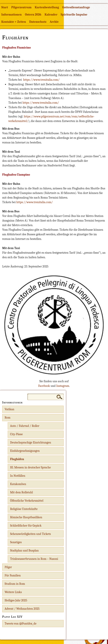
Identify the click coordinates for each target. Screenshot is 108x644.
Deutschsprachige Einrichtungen (31, 442)
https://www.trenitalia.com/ (41, 80)
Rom (7, 418)
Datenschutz (38, 22)
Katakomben (18, 484)
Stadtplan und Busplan (24, 551)
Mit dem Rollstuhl (22, 492)
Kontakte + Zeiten (14, 22)
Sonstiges (16, 542)
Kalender (51, 15)
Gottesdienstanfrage (76, 7)
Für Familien (13, 575)
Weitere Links (13, 592)
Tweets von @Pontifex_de (21, 624)
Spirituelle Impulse (74, 15)
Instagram (63, 386)
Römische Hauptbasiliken (26, 517)
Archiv (54, 22)
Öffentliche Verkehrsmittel (27, 501)
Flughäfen (17, 459)
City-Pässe (16, 434)
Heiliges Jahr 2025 (16, 600)
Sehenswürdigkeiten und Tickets (31, 534)
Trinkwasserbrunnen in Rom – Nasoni (34, 559)
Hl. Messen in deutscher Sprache (30, 467)
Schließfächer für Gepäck (26, 526)
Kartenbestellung (47, 7)
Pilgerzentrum (22, 7)
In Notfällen (18, 476)
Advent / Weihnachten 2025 (22, 609)
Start (5, 7)
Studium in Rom (15, 584)
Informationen (12, 15)
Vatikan (9, 409)
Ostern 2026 (33, 15)
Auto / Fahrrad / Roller (25, 426)
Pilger (8, 567)
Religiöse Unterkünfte (24, 509)
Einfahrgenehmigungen (25, 451)
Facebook (44, 386)
